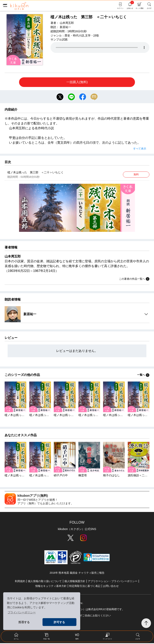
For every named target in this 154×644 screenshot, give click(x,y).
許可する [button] (59, 622)
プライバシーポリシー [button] (22, 612)
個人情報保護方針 (75, 582)
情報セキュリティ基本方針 (51, 587)
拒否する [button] (24, 622)
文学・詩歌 (92, 35)
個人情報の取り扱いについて (45, 582)
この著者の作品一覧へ (134, 280)
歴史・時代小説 (74, 35)
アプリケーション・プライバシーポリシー (113, 582)
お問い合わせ (111, 587)
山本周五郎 (67, 23)
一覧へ (143, 375)
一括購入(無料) (77, 82)
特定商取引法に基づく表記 (85, 587)
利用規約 (20, 582)
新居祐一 (65, 27)
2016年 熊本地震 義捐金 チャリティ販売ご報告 (77, 574)
